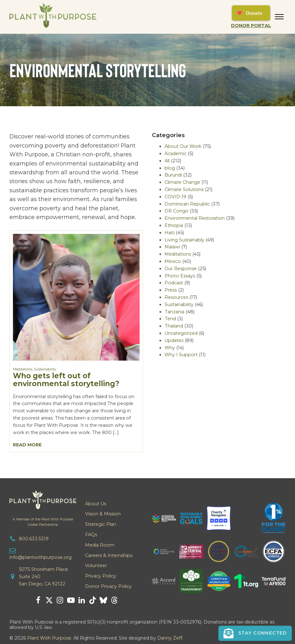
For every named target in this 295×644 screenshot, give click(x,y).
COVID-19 (175, 197)
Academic (176, 154)
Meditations (23, 369)
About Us (96, 504)
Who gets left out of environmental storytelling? (66, 380)
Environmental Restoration (195, 218)
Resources (176, 297)
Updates (174, 340)
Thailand (174, 326)
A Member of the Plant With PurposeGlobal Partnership (43, 522)
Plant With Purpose (49, 638)
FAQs (91, 535)
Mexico (173, 261)
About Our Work (183, 146)
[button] (255, 633)
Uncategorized (181, 333)
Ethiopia (174, 225)
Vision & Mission (103, 514)
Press (171, 290)
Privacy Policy (101, 576)
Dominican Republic (187, 204)
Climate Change (182, 182)
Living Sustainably (184, 240)
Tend (170, 319)
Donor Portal (251, 26)
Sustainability (45, 369)
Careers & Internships (109, 555)
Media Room (100, 545)
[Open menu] (279, 17)
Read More (27, 445)
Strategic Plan (101, 524)
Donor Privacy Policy (108, 586)
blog (170, 168)
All (167, 161)
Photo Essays (180, 276)
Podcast (174, 283)
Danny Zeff (170, 638)
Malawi (172, 247)
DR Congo (176, 211)
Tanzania (174, 312)
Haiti (170, 233)
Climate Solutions (184, 189)
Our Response (181, 269)
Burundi (173, 175)
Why (170, 348)
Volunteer (96, 566)
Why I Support (181, 355)
